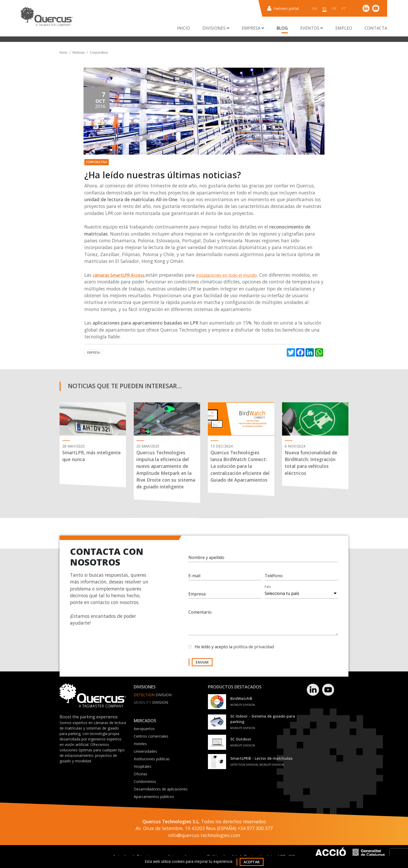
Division (153, 695)
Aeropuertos (144, 729)
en (315, 8)
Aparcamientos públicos (154, 797)
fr (334, 8)
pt (344, 8)
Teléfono (274, 580)
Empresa (94, 353)
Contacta (376, 28)
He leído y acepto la (234, 651)
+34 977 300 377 (255, 828)
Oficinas (141, 774)
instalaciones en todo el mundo (226, 275)
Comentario (200, 616)
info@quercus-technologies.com (204, 835)
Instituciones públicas (152, 759)
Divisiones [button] (216, 28)
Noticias (79, 52)
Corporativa (99, 52)
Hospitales (143, 766)
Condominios (145, 781)
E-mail (194, 580)
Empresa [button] (253, 28)
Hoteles (140, 744)
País (268, 591)
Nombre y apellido (206, 561)
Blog (282, 28)
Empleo (344, 28)
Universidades (145, 751)
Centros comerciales (151, 736)
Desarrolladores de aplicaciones (161, 789)
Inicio (183, 28)
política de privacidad (254, 651)
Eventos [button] (312, 28)
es (324, 8)
